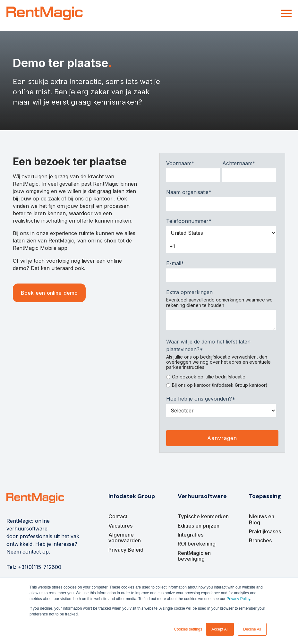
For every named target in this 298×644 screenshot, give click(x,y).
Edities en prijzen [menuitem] (199, 526)
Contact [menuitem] (118, 516)
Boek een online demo (49, 293)
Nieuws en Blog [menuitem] (262, 519)
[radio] (221, 377)
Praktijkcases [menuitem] (265, 531)
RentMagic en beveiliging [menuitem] (194, 556)
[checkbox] (221, 380)
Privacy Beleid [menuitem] (126, 550)
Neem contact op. (28, 552)
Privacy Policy (238, 599)
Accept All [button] (220, 629)
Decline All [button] (252, 629)
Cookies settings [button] (188, 629)
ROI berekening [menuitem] (197, 544)
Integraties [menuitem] (191, 535)
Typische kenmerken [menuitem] (203, 516)
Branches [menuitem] (260, 540)
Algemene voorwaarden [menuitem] (125, 538)
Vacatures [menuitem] (120, 526)
